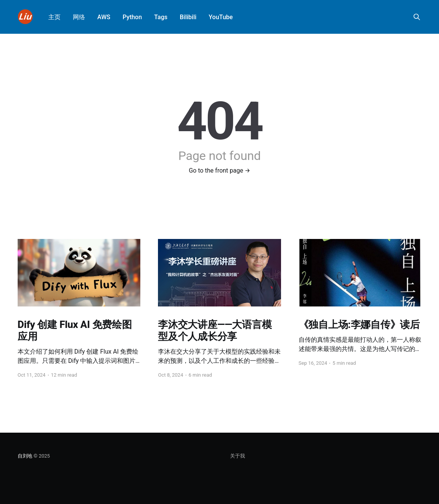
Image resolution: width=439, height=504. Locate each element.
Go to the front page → (219, 170)
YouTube (221, 17)
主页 (54, 17)
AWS (104, 17)
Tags (161, 17)
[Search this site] (417, 17)
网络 (79, 17)
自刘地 (25, 456)
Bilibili (188, 17)
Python (132, 17)
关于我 (238, 456)
